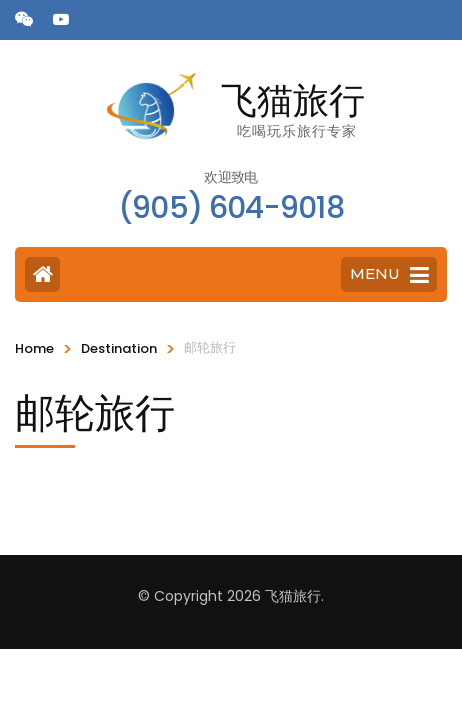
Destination (119, 348)
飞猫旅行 (293, 100)
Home (34, 348)
